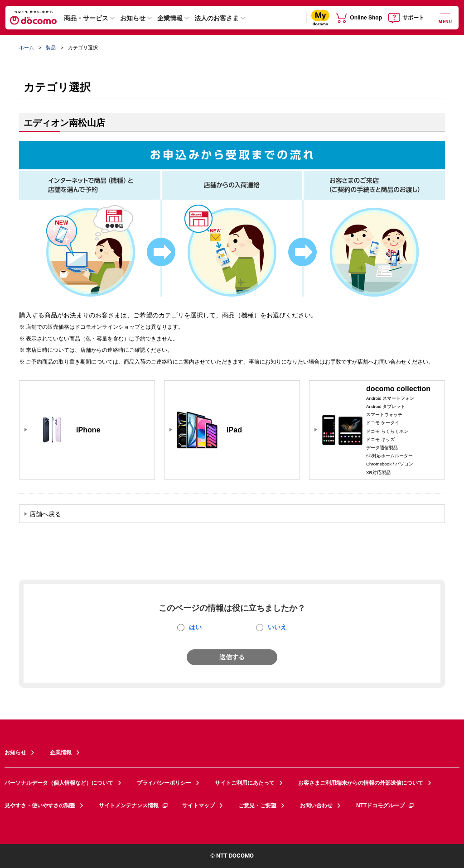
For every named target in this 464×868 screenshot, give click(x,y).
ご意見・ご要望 (257, 806)
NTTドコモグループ (385, 806)
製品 (51, 48)
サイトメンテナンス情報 (134, 806)
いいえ (277, 627)
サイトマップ (198, 806)
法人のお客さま (217, 18)
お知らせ (133, 18)
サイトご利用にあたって (245, 783)
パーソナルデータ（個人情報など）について (59, 783)
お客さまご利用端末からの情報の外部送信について (361, 783)
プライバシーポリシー (164, 783)
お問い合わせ (316, 806)
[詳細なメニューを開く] (445, 17)
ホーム (27, 48)
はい (195, 627)
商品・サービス (86, 18)
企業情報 (170, 18)
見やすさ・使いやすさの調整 (40, 806)
